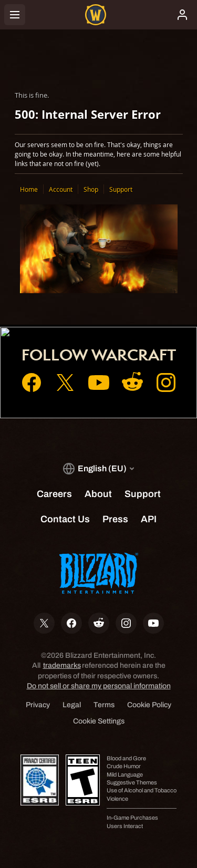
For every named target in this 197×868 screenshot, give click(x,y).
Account (61, 189)
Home (29, 189)
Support (121, 189)
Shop (91, 189)
